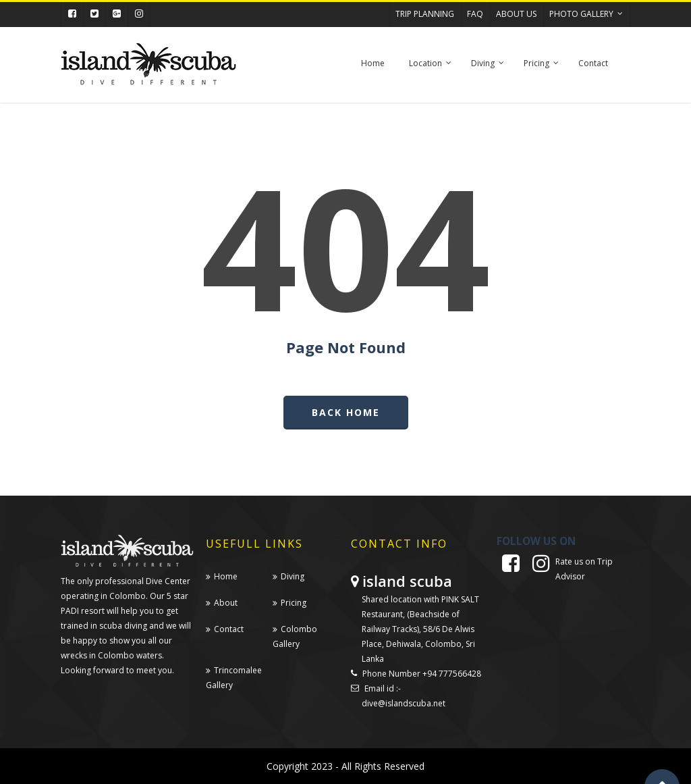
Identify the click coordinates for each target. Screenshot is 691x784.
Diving (488, 70)
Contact (593, 63)
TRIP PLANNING (425, 14)
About (226, 603)
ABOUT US (516, 14)
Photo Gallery (587, 11)
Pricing (542, 70)
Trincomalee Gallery (234, 678)
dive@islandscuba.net (404, 703)
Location (431, 70)
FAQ (475, 14)
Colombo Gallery (295, 636)
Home (373, 63)
